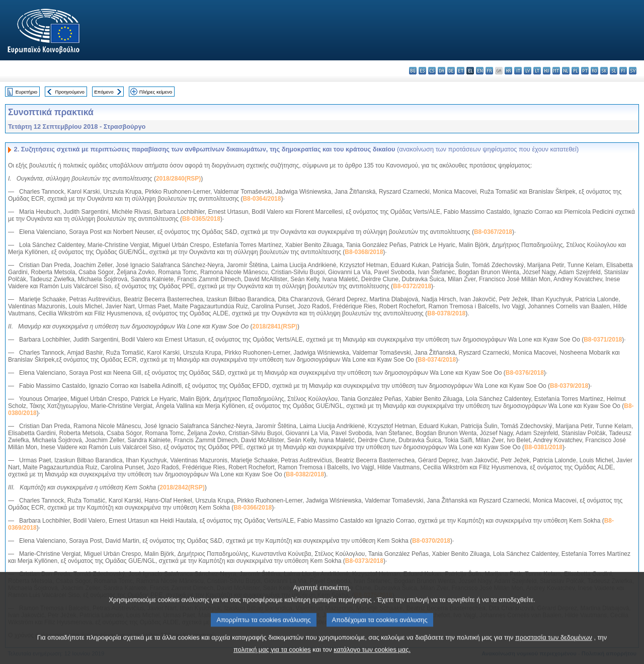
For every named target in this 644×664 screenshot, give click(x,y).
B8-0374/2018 (437, 360)
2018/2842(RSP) (182, 487)
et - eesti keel (461, 71)
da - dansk (441, 71)
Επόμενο (104, 92)
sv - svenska (633, 71)
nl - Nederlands (566, 71)
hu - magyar (547, 71)
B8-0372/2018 (412, 286)
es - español (422, 71)
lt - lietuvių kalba (537, 71)
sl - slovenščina (614, 71)
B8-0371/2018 (603, 340)
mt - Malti (556, 71)
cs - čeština (432, 71)
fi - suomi (623, 71)
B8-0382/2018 (305, 474)
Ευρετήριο (26, 92)
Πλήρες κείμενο (156, 92)
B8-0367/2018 (493, 232)
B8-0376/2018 (525, 373)
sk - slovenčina (604, 71)
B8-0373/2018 (364, 561)
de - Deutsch (451, 71)
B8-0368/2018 (364, 252)
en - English (480, 71)
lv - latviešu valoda (528, 71)
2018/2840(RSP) (178, 179)
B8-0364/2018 (262, 199)
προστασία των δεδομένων (554, 646)
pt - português (585, 71)
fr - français (489, 71)
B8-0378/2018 (446, 313)
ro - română (594, 71)
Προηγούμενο (69, 92)
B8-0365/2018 (201, 219)
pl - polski (575, 71)
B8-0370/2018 (431, 541)
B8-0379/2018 (569, 386)
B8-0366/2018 (253, 508)
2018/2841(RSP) (275, 326)
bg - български (413, 71)
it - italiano (518, 71)
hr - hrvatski (508, 71)
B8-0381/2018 (543, 447)
